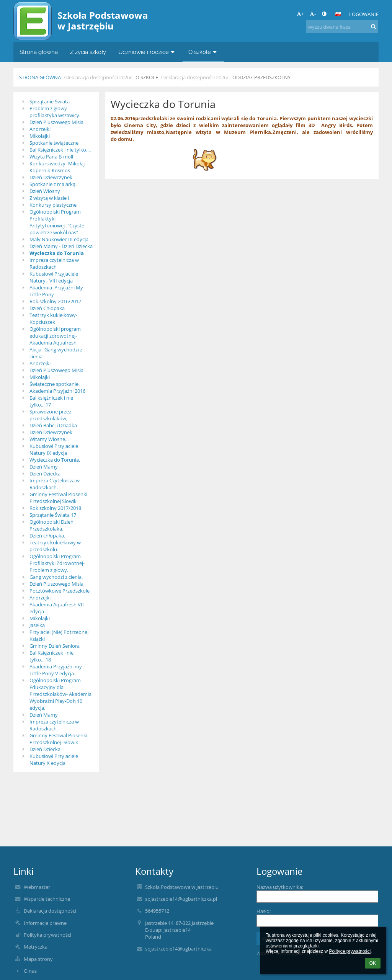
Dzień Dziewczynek (51, 177)
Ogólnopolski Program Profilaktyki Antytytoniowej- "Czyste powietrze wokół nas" (57, 222)
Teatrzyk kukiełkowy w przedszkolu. (55, 546)
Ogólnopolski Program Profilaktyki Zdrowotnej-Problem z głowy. (57, 563)
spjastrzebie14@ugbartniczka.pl (181, 899)
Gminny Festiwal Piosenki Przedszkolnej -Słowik (58, 739)
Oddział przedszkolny (261, 77)
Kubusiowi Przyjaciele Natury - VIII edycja (54, 277)
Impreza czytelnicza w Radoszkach (54, 263)
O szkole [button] (203, 52)
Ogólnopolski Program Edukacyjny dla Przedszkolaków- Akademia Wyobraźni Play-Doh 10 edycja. (60, 694)
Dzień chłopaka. (47, 536)
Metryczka (36, 947)
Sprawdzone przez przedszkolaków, (50, 415)
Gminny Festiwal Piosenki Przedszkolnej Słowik (58, 498)
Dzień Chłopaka (47, 308)
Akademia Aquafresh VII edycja (57, 608)
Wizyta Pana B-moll (51, 157)
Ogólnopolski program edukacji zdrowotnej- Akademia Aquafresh (55, 336)
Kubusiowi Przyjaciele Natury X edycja (54, 759)
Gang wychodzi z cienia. (56, 577)
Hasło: (264, 911)
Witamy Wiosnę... (49, 439)
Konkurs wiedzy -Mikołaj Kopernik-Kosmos (57, 167)
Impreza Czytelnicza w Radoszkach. (55, 484)
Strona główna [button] (39, 52)
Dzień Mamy (44, 467)
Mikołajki (40, 136)
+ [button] (300, 14)
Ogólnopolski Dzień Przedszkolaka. (51, 525)
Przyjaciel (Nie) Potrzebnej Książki (59, 635)
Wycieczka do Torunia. (55, 460)
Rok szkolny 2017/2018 (55, 508)
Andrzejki (40, 129)
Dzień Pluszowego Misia (56, 122)
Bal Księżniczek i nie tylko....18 (51, 656)
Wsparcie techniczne (47, 899)
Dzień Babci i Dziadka (53, 425)
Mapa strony (38, 959)
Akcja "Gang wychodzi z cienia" (56, 353)
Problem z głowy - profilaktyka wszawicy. (55, 112)
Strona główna (40, 77)
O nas (30, 971)
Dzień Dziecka (45, 474)
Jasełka (37, 625)
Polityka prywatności (47, 935)
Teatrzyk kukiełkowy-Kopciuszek (53, 318)
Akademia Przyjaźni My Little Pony (56, 291)
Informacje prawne (45, 923)
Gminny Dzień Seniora (55, 646)
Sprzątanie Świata (50, 101)
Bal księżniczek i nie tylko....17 (51, 401)
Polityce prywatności (350, 951)
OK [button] (373, 963)
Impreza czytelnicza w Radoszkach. (54, 725)
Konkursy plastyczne (53, 205)
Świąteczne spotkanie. (55, 384)
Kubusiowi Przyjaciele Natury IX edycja (54, 449)
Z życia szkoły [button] (88, 52)
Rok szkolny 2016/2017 (55, 301)
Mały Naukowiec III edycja (59, 239)
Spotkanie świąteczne (54, 143)
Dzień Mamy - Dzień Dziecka (61, 246)
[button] (338, 14)
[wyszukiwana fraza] (342, 27)
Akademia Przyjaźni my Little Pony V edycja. (56, 670)
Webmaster (37, 887)
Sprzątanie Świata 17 (53, 515)
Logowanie (364, 14)
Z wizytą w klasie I (49, 198)
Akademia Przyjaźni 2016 (57, 391)
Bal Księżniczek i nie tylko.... (60, 150)
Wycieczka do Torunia (57, 253)
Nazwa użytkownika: (280, 887)
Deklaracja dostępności (50, 911)
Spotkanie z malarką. (53, 184)
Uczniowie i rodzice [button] (147, 52)
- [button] (313, 14)
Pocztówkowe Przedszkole (60, 591)
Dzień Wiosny (45, 191)
